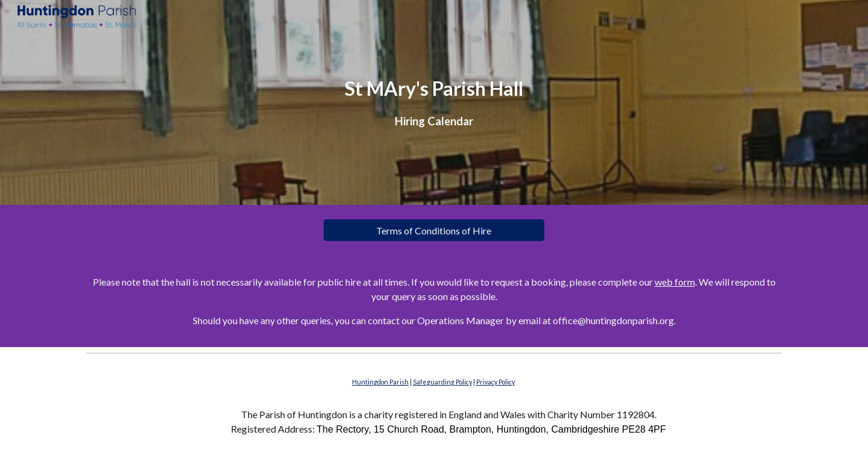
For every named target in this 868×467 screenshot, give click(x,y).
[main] (434, 103)
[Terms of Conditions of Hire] (434, 230)
